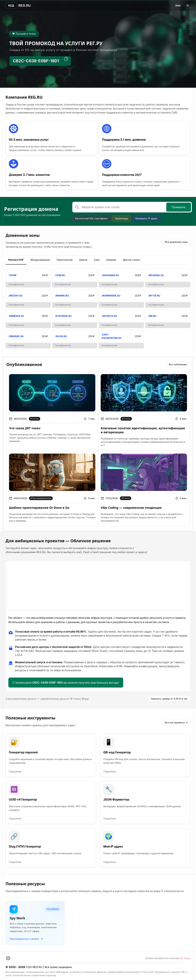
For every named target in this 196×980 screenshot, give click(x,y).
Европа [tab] (83, 259)
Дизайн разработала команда (168, 957)
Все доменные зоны (176, 241)
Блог (178, 5)
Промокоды (121, 217)
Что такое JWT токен (25, 427)
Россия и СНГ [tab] (16, 259)
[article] (52, 392)
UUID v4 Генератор (22, 798)
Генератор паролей (23, 751)
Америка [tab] (111, 259)
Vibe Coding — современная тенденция (131, 506)
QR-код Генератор (117, 751)
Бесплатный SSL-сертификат (91, 217)
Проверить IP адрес (146, 217)
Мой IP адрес (113, 845)
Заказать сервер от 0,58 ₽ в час (169, 697)
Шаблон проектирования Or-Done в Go (39, 506)
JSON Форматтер (116, 798)
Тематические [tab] (65, 259)
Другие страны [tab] (131, 259)
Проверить (179, 206)
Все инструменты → (176, 721)
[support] (8, 957)
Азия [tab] (97, 259)
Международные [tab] (40, 259)
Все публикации (178, 363)
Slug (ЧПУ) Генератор (24, 845)
